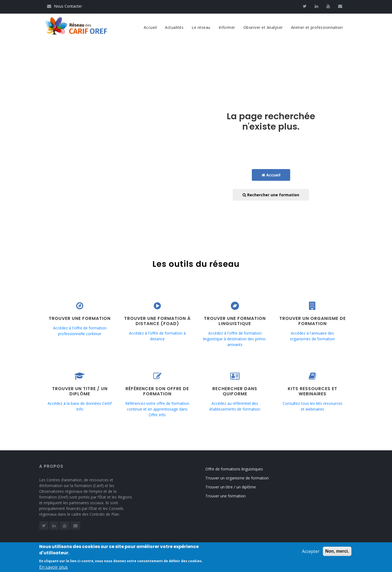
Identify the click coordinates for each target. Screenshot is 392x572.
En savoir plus (53, 568)
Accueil (150, 27)
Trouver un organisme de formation (242, 478)
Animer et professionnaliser (317, 27)
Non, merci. (337, 553)
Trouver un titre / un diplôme (236, 487)
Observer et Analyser (263, 27)
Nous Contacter (65, 6)
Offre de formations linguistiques (239, 469)
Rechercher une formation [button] (271, 195)
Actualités (174, 27)
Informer (227, 27)
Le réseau (201, 27)
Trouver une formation (231, 496)
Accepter (311, 553)
